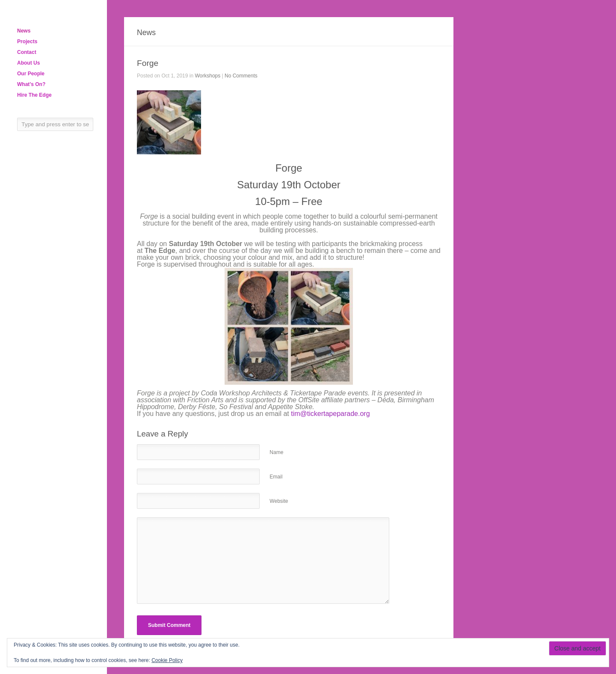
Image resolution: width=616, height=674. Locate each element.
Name (276, 452)
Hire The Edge (34, 95)
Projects (27, 42)
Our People (31, 74)
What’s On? (31, 84)
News (24, 31)
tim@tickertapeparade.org (330, 414)
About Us (28, 63)
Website (279, 501)
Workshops (207, 76)
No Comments (241, 76)
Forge (148, 63)
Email (276, 477)
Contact (27, 52)
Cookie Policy (167, 660)
